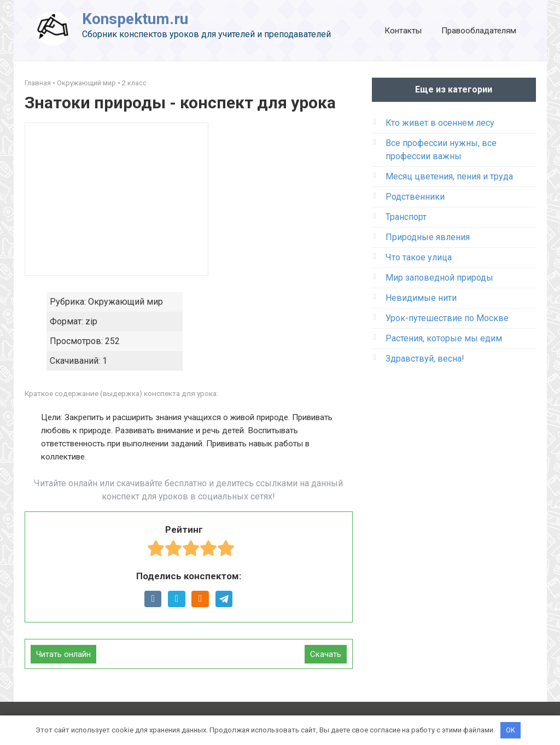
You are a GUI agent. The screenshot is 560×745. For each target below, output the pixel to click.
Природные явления (428, 237)
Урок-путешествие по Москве (447, 318)
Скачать (326, 654)
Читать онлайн (63, 654)
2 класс (134, 83)
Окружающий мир (86, 83)
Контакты (403, 31)
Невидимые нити (421, 298)
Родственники (415, 197)
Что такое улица (419, 257)
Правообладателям (479, 31)
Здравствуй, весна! (425, 359)
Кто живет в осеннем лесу (440, 123)
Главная (38, 83)
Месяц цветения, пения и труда (449, 176)
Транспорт (406, 217)
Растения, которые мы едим (444, 338)
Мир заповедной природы (439, 278)
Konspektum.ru (135, 19)
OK (511, 730)
